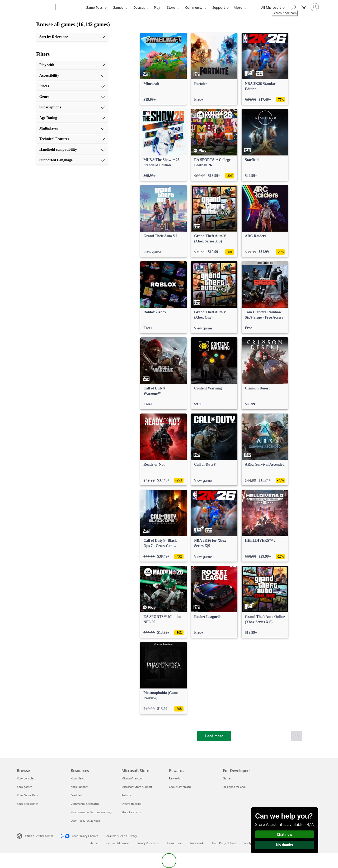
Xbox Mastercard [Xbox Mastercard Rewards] (180, 787)
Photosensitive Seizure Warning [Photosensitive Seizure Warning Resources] (91, 812)
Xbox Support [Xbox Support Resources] (79, 787)
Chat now (285, 834)
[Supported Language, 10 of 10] (72, 160)
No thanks (285, 845)
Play (157, 7)
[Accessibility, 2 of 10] (72, 76)
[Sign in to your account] (315, 7)
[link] (163, 69)
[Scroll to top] (297, 736)
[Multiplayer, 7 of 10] (72, 128)
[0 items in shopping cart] (304, 7)
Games (118, 7)
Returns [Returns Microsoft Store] (126, 795)
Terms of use (175, 843)
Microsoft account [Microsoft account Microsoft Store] (133, 778)
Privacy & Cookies (148, 843)
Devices (139, 7)
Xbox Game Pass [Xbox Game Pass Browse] (27, 795)
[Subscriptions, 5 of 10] (72, 107)
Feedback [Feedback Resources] (77, 795)
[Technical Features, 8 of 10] (72, 139)
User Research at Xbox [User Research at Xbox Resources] (85, 821)
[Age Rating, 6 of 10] (72, 118)
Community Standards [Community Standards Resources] (85, 804)
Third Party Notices (224, 843)
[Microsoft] (35, 7)
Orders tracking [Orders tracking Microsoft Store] (131, 804)
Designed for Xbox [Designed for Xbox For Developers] (234, 787)
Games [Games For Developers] (227, 778)
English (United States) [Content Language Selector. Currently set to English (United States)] (39, 836)
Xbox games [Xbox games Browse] (25, 787)
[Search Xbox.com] (293, 7)
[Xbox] (70, 7)
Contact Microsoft (118, 843)
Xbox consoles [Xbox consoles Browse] (26, 778)
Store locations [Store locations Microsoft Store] (131, 812)
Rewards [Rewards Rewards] (175, 778)
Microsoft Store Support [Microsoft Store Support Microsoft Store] (137, 787)
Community (194, 7)
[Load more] (214, 736)
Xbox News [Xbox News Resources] (78, 778)
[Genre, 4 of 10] (72, 97)
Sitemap (94, 843)
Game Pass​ (94, 7)
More (238, 7)
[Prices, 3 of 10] (72, 86)
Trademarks (197, 843)
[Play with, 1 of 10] (72, 65)
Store (171, 7)
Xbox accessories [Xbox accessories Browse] (28, 804)
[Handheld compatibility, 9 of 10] (72, 150)
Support (219, 7)
